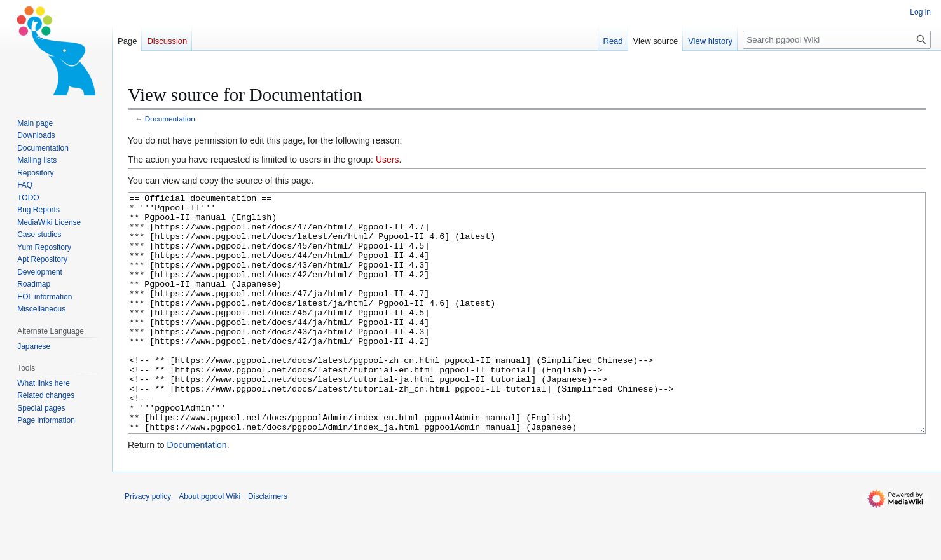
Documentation (170, 119)
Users (388, 160)
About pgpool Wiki (209, 544)
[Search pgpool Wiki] (837, 40)
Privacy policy (148, 544)
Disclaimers (268, 544)
